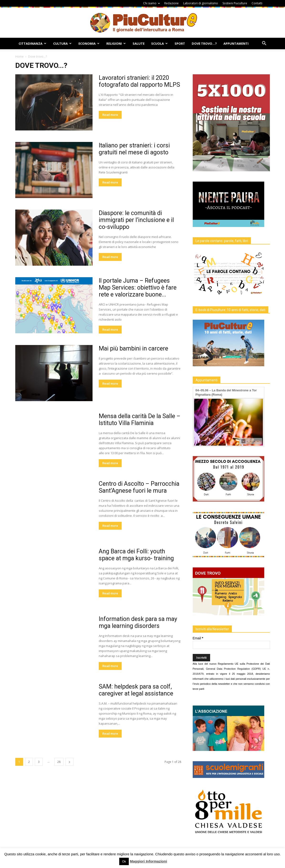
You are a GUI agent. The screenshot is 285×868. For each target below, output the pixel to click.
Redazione (171, 3)
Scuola (159, 43)
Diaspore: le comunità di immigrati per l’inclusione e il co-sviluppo (136, 220)
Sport (180, 43)
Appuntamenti (236, 43)
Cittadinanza (32, 43)
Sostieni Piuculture (235, 3)
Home (19, 57)
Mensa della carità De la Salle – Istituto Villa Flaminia (140, 420)
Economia (89, 43)
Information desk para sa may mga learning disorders (138, 622)
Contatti (257, 3)
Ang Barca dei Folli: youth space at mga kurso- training (136, 555)
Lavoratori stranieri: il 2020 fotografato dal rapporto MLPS (139, 81)
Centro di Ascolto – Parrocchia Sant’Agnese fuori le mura (139, 487)
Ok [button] (124, 861)
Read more (110, 115)
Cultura (62, 43)
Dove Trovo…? (204, 43)
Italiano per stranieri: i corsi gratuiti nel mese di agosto (134, 149)
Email (198, 638)
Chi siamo (151, 3)
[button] (264, 44)
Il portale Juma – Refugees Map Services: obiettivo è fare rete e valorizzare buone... (138, 288)
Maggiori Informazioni (148, 861)
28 (59, 762)
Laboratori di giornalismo (201, 3)
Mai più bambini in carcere (133, 348)
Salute (139, 43)
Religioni (116, 43)
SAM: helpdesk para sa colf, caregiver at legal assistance (136, 690)
